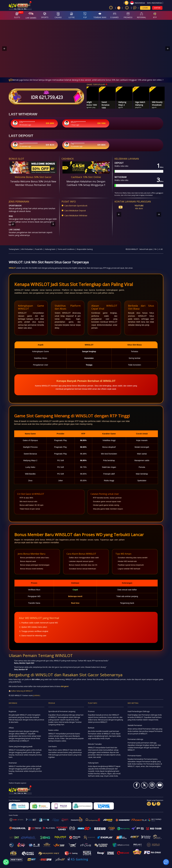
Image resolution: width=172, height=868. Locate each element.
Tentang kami (14, 249)
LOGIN (145, 8)
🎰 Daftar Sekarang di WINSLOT (21, 691)
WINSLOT (12, 268)
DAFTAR (157, 8)
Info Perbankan (27, 249)
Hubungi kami (50, 249)
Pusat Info (39, 249)
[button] (146, 3)
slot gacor (65, 686)
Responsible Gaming (85, 249)
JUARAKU (37, 695)
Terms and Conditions (66, 249)
